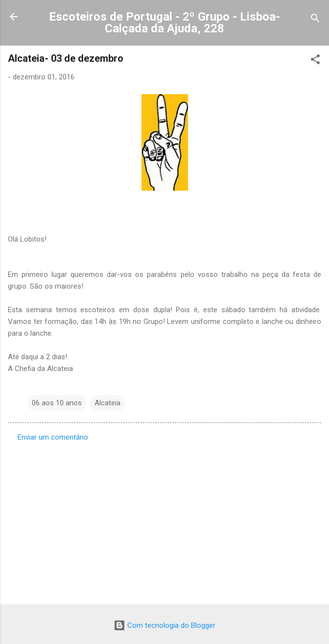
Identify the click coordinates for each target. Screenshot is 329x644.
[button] (315, 61)
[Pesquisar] (315, 20)
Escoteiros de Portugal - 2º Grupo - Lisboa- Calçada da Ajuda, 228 (164, 23)
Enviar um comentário (53, 437)
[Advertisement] (164, 520)
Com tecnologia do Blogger (164, 625)
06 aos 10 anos (57, 403)
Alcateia (107, 403)
